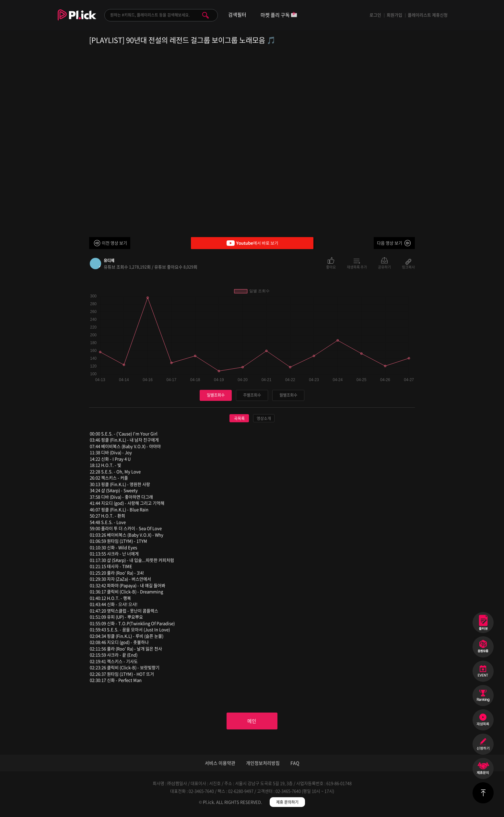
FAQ (295, 765)
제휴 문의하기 (287, 804)
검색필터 (237, 15)
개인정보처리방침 (263, 765)
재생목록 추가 (357, 267)
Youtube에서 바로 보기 (252, 243)
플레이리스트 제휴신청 (428, 15)
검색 (205, 15)
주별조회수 (252, 395)
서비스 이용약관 (220, 765)
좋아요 (331, 267)
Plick (77, 20)
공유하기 (384, 267)
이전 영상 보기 (114, 243)
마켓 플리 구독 (279, 15)
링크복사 (408, 267)
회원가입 (394, 15)
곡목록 (239, 418)
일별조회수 (216, 395)
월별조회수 (288, 395)
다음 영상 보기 (390, 243)
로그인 (375, 15)
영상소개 (264, 418)
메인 (252, 722)
